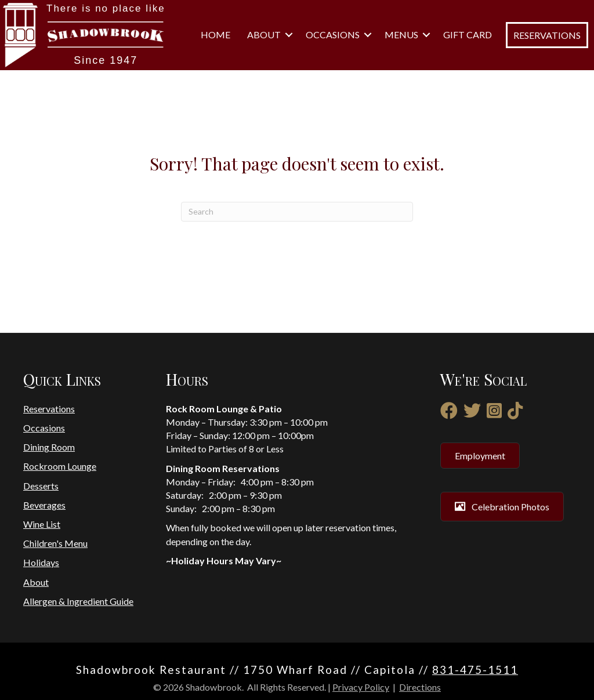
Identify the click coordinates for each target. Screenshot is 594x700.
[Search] (297, 212)
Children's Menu (55, 543)
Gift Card (468, 35)
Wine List (42, 524)
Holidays (41, 562)
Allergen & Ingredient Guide (78, 601)
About (264, 35)
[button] (289, 35)
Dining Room (49, 447)
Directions (420, 687)
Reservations (49, 409)
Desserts (41, 486)
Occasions (333, 35)
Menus (401, 35)
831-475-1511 (475, 670)
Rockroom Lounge (60, 466)
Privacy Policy (361, 687)
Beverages (44, 505)
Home (215, 35)
